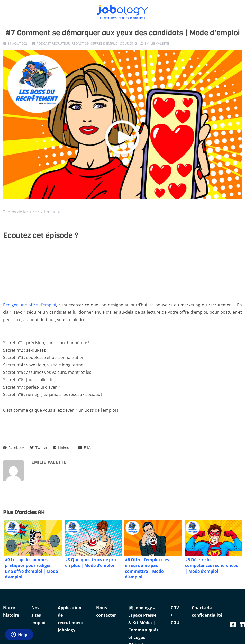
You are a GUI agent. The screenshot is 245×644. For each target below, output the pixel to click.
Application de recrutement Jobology (71, 619)
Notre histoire (11, 611)
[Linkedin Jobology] (242, 624)
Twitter (39, 447)
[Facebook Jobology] (233, 624)
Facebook (14, 447)
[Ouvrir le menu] (239, 9)
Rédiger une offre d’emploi (30, 305)
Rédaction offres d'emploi (95, 43)
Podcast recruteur (53, 43)
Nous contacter (106, 611)
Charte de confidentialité (207, 611)
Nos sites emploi (38, 615)
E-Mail (87, 447)
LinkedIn (63, 447)
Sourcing (128, 43)
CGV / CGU (175, 615)
